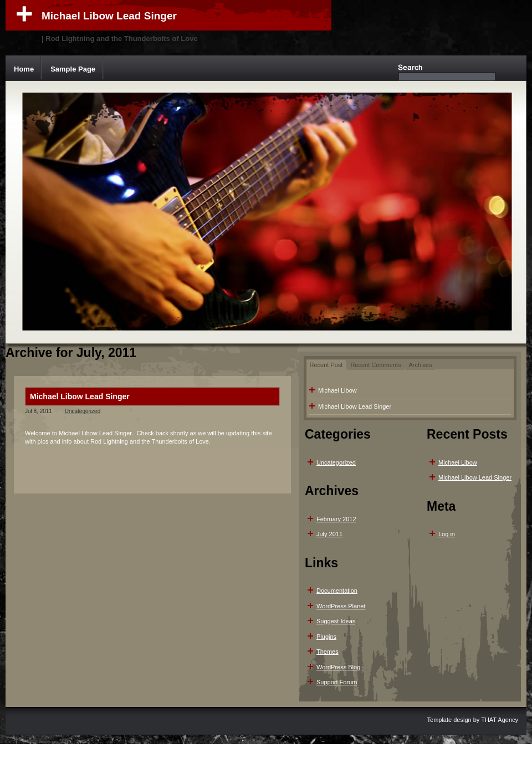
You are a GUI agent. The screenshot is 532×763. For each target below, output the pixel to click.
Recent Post (326, 365)
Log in (447, 534)
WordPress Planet (341, 606)
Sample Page (73, 69)
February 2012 (336, 519)
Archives (421, 365)
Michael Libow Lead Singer (109, 16)
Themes (328, 652)
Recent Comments (375, 365)
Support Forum (337, 682)
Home (24, 69)
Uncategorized (83, 411)
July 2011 (329, 534)
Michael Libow (337, 390)
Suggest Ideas (336, 621)
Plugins (326, 637)
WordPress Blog (338, 667)
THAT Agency (500, 720)
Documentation (337, 591)
